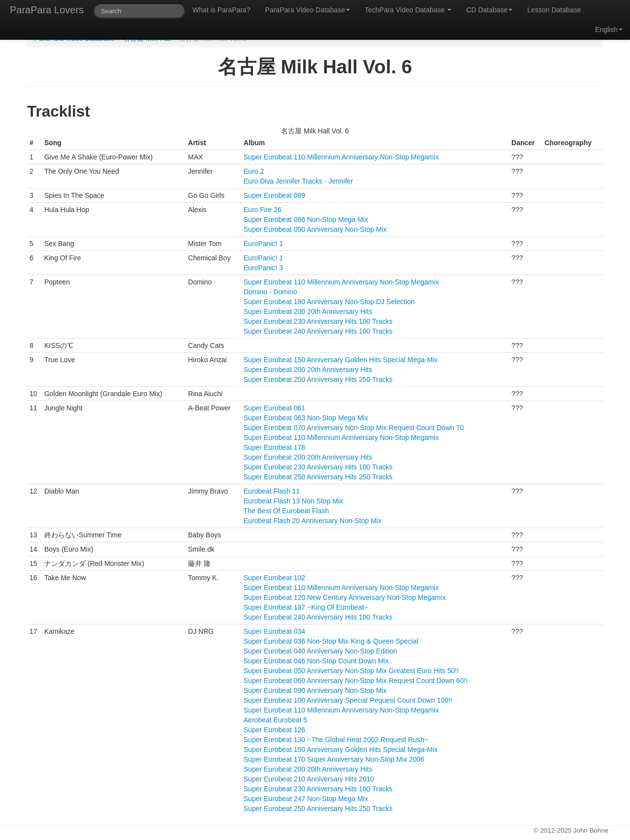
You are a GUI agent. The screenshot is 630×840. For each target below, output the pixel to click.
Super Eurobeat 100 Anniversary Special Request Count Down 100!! (348, 700)
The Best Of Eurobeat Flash (286, 511)
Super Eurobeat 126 (274, 730)
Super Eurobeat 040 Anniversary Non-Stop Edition (320, 651)
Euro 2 (254, 171)
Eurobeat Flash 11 (272, 491)
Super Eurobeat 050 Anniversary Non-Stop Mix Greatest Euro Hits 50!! (351, 671)
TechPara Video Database (408, 10)
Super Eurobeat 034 (274, 631)
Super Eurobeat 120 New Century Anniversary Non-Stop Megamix (345, 597)
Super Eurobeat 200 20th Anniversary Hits (308, 311)
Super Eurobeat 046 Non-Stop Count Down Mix (316, 661)
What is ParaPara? (221, 10)
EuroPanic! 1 (263, 244)
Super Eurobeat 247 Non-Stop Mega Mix (306, 799)
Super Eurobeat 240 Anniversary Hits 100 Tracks (318, 331)
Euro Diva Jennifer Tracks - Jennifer (299, 181)
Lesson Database (554, 10)
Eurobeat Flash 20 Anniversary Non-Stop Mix (313, 521)
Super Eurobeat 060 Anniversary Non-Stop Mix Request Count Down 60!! (356, 681)
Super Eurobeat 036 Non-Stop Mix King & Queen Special (331, 641)
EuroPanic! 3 (263, 268)
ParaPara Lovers (47, 10)
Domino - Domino (270, 292)
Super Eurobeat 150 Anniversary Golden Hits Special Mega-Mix (341, 360)
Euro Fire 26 (263, 210)
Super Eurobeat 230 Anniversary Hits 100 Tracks (318, 321)
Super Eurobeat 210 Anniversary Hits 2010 (309, 779)
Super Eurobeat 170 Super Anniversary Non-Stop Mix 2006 (334, 759)
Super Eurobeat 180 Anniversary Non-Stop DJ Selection (329, 302)
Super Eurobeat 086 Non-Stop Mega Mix (306, 219)
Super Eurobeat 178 (274, 447)
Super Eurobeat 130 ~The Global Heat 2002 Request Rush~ (336, 740)
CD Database (489, 10)
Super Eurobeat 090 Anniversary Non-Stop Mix (315, 229)
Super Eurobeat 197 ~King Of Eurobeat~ (306, 607)
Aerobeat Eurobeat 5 (275, 720)
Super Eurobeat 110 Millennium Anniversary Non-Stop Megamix (341, 157)
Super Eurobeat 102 (274, 578)
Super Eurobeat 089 (274, 195)
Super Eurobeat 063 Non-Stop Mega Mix (306, 418)
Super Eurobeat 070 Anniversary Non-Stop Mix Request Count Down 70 (354, 428)
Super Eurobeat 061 (274, 408)
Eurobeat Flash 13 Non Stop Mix (293, 501)
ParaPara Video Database (308, 10)
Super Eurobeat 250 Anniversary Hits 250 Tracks (318, 379)
